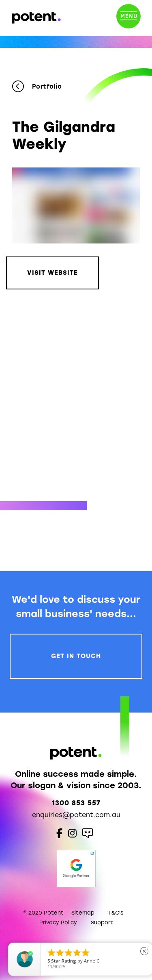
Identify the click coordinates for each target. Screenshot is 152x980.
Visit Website (52, 273)
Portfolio (37, 87)
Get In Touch (76, 656)
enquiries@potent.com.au (76, 815)
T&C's (116, 913)
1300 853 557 (76, 803)
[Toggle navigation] (128, 18)
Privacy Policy (58, 922)
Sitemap (83, 913)
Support (102, 922)
